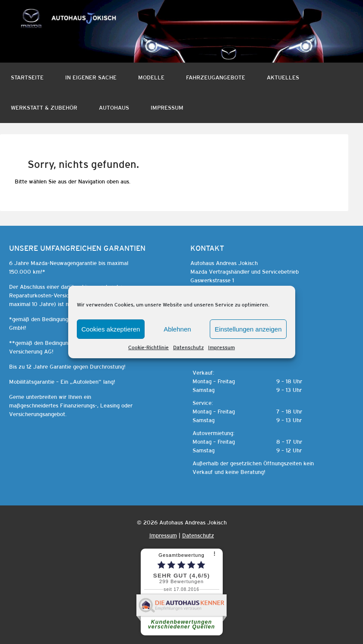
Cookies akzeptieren (111, 329)
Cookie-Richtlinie (148, 347)
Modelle (151, 77)
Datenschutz (188, 347)
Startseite (27, 77)
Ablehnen (177, 329)
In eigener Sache (91, 77)
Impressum (221, 347)
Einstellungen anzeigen (248, 329)
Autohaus (114, 108)
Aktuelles (283, 77)
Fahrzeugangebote (216, 77)
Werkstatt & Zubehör (44, 108)
